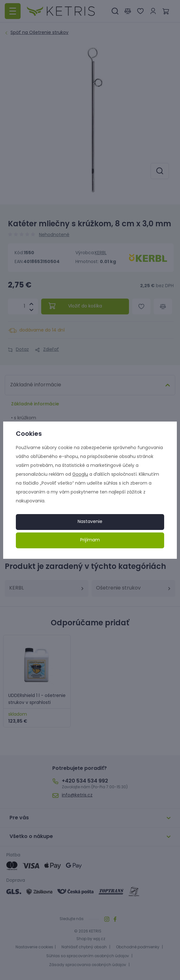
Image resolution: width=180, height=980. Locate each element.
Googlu (80, 475)
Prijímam (90, 540)
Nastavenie (90, 522)
